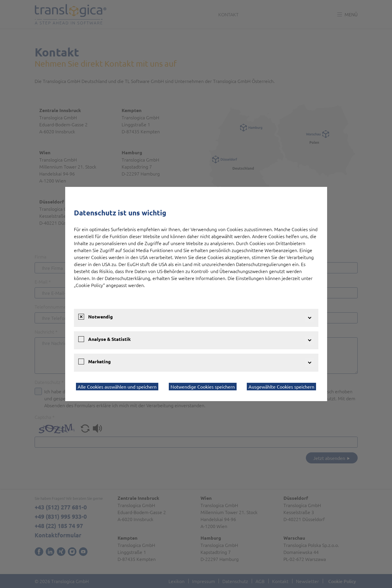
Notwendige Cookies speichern (203, 387)
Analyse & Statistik (109, 339)
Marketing (100, 361)
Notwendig (101, 317)
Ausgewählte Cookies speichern (281, 387)
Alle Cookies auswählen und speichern (117, 387)
